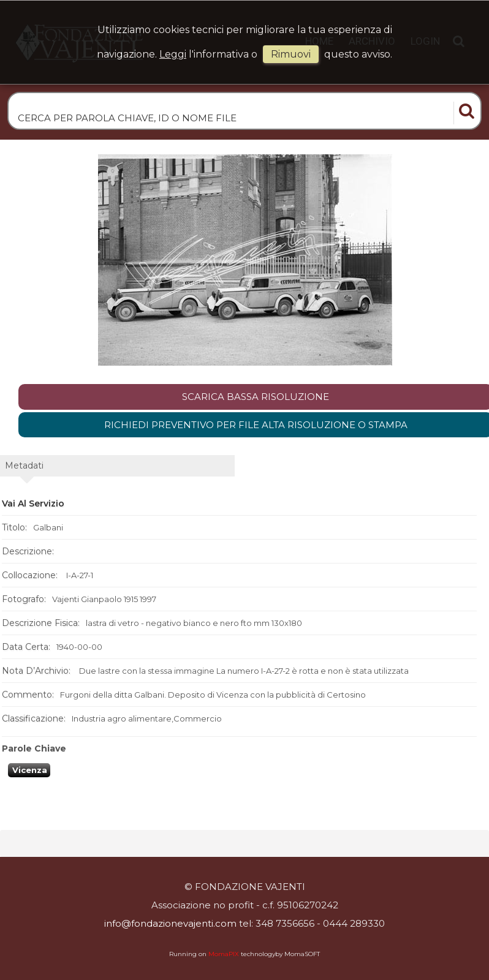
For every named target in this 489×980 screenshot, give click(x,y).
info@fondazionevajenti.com (170, 923)
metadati (24, 466)
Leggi (173, 54)
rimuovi (291, 54)
